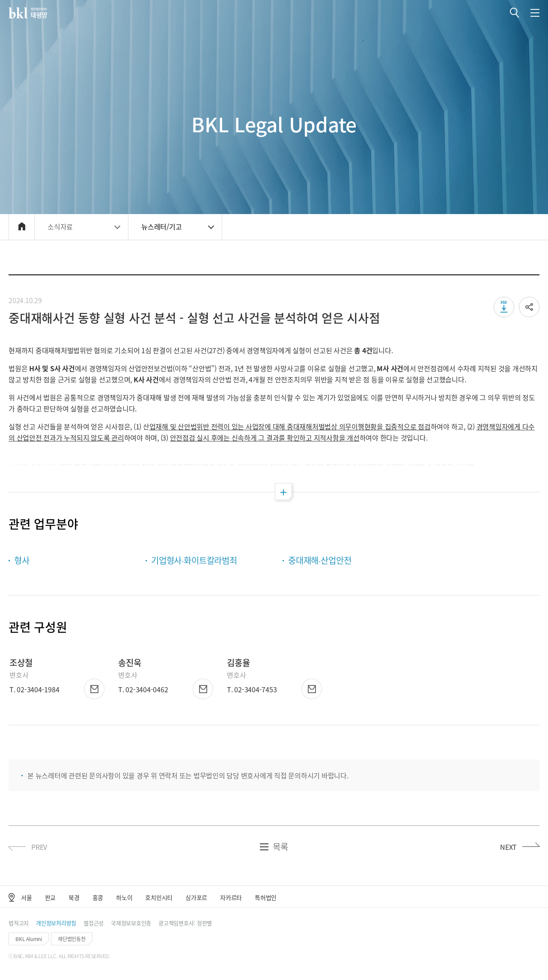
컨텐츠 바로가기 (0, 0)
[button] (515, 13)
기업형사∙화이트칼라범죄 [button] (194, 560)
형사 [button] (22, 560)
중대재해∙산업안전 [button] (320, 560)
